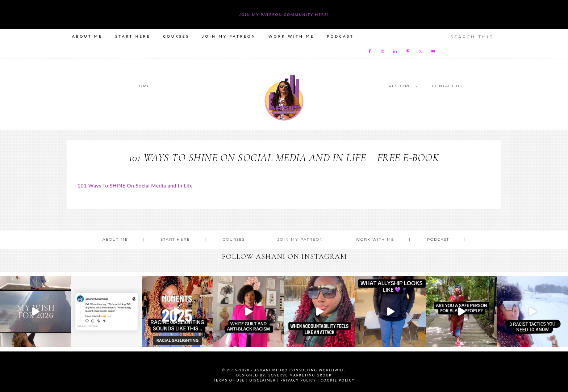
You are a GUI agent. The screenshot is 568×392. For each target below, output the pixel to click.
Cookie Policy (338, 380)
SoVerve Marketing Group (300, 375)
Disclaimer (263, 380)
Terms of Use (229, 380)
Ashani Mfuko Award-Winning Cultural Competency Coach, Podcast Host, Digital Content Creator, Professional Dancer (284, 98)
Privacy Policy (298, 380)
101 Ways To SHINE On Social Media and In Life (135, 186)
